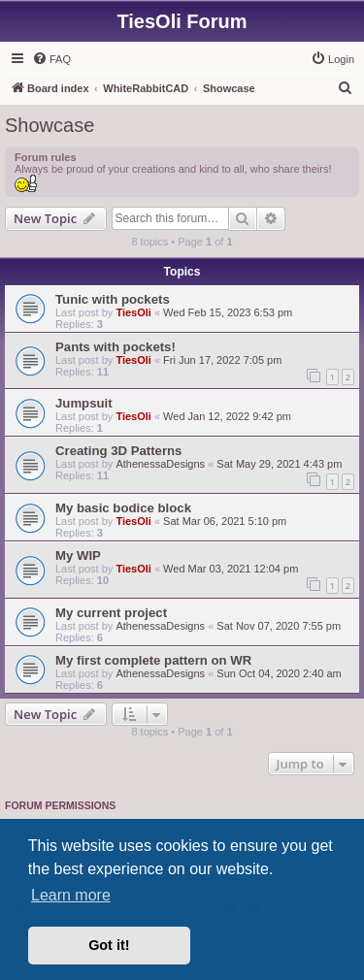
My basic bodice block (123, 508)
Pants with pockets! (116, 347)
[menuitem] (51, 59)
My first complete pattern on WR (153, 660)
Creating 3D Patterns (118, 451)
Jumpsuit (84, 403)
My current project (111, 613)
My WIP (78, 555)
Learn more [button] (71, 895)
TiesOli (133, 312)
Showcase (50, 125)
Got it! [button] (109, 945)
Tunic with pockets (113, 299)
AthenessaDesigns (160, 464)
